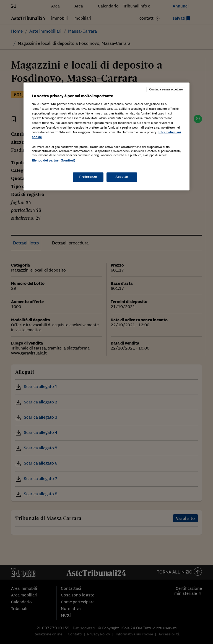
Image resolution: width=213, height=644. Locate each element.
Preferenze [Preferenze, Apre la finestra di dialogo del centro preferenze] (88, 177)
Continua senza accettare (166, 90)
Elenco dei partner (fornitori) (54, 161)
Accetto (122, 177)
